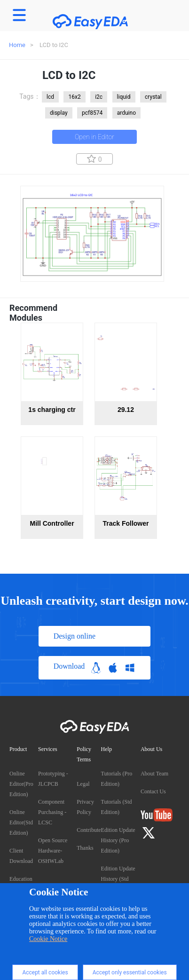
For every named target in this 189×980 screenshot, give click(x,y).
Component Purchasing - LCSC (52, 812)
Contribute (89, 830)
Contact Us (153, 791)
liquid (124, 97)
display (59, 113)
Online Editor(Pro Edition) (21, 784)
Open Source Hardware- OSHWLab (53, 851)
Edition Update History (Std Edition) (118, 879)
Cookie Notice (48, 939)
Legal (83, 784)
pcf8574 (92, 113)
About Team (154, 774)
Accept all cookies (45, 972)
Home (17, 45)
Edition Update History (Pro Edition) (118, 840)
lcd (50, 97)
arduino (126, 113)
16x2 (74, 97)
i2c (99, 97)
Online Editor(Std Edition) (21, 822)
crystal (153, 97)
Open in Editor (94, 137)
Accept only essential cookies (130, 972)
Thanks (85, 848)
